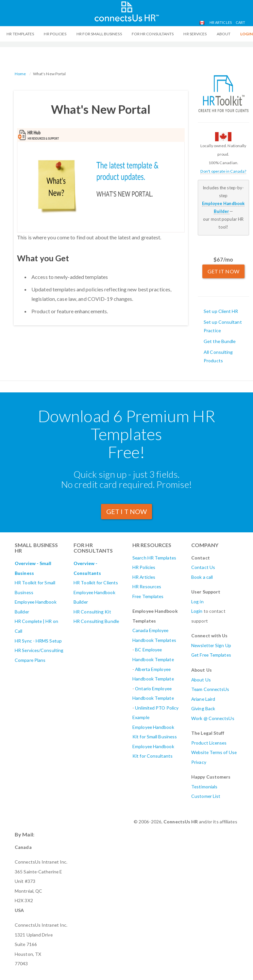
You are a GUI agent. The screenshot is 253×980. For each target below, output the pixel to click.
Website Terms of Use (214, 752)
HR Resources (147, 586)
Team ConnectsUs (210, 689)
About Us (201, 680)
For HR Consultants (153, 34)
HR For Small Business (99, 34)
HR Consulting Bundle (96, 621)
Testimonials (204, 787)
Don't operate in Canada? (223, 171)
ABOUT (224, 34)
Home (20, 74)
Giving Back (203, 708)
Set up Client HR (221, 311)
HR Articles (221, 22)
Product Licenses (209, 743)
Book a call (202, 577)
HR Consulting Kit (92, 612)
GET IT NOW (223, 271)
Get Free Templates (211, 655)
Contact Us (203, 567)
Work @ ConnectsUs (213, 718)
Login (197, 611)
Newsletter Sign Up (211, 645)
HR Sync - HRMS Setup (38, 641)
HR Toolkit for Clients (96, 583)
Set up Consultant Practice (223, 326)
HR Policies (55, 34)
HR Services (195, 34)
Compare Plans (30, 660)
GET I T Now (126, 511)
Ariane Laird (203, 699)
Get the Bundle (220, 341)
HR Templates (20, 34)
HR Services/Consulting (39, 650)
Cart (240, 22)
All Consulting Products (218, 356)
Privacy (199, 762)
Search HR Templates (154, 558)
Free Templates (148, 596)
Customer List (206, 796)
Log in (197, 602)
